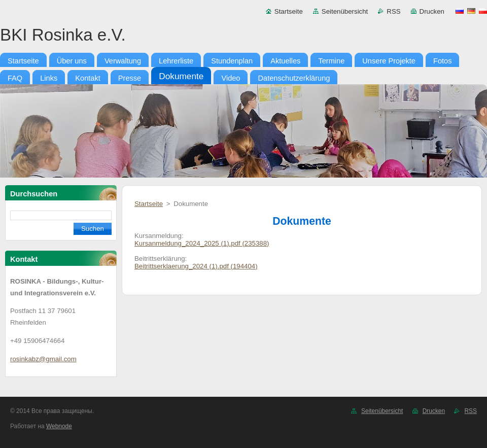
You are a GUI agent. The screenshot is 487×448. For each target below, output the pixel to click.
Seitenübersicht (345, 11)
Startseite (289, 11)
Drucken (432, 11)
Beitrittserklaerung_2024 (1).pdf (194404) (196, 266)
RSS (393, 11)
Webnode (59, 426)
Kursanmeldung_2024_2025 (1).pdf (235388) (202, 243)
